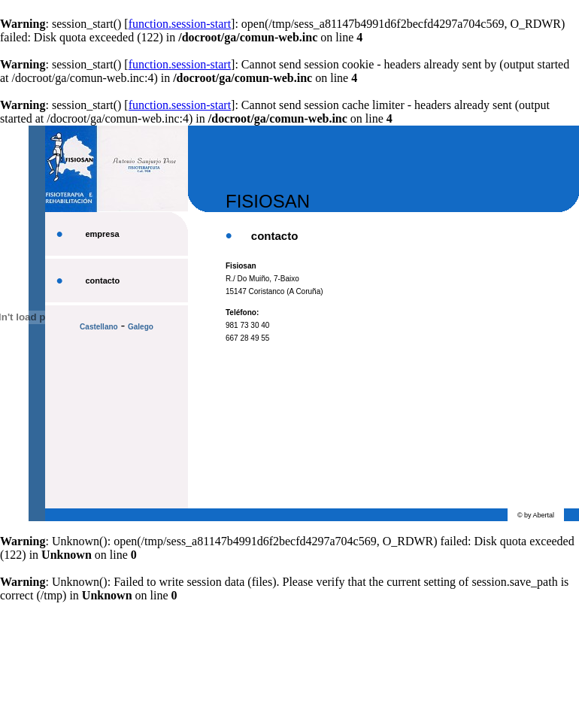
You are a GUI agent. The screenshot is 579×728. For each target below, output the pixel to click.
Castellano (99, 327)
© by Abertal (536, 515)
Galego (141, 327)
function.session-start (180, 24)
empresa (102, 234)
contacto (102, 281)
